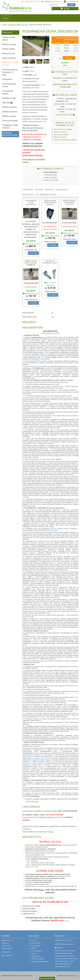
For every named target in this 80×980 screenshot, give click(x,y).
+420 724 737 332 (31, 1)
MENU (6, 18)
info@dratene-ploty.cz (52, 1)
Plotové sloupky (9, 44)
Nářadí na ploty (9, 116)
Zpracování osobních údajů (40, 961)
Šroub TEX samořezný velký (50, 262)
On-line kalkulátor (47, 978)
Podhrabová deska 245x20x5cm (31, 203)
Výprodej (8, 103)
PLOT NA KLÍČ (35, 946)
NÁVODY (34, 948)
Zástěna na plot (9, 98)
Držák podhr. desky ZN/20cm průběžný (31, 263)
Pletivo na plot (9, 53)
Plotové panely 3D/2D (9, 38)
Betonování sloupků (61, 134)
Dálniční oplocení (10, 112)
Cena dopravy (61, 190)
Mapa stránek (36, 956)
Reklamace (49, 190)
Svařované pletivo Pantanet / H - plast (10, 72)
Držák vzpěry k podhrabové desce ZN (69, 203)
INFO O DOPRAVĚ (37, 951)
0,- (65, 9)
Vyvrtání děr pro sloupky (63, 129)
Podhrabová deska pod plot (18, 25)
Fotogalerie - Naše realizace (10, 126)
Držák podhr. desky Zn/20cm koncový (50, 203)
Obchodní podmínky (38, 959)
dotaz (51, 832)
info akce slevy (36, 943)
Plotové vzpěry (9, 49)
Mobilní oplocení (10, 107)
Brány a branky (9, 58)
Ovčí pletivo (7, 79)
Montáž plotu (28, 194)
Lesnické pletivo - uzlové (10, 85)
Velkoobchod (74, 1)
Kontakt (34, 954)
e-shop (4, 25)
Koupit (69, 58)
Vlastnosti (39, 190)
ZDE (37, 801)
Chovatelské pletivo (8, 92)
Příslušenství (28, 190)
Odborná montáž (60, 137)
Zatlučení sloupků (60, 132)
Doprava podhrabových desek (65, 140)
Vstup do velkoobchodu (10, 134)
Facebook (59, 948)
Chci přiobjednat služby (46, 194)
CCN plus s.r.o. (74, 976)
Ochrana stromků (10, 121)
